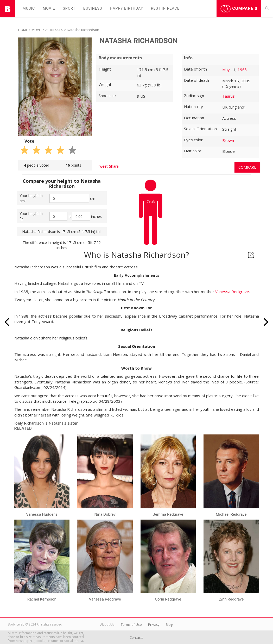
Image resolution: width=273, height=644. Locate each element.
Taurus (228, 96)
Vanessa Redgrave (232, 292)
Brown (228, 140)
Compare (239, 9)
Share (114, 166)
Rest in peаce (165, 8)
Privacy (154, 624)
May (226, 70)
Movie (49, 8)
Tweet (102, 166)
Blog (169, 624)
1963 (242, 70)
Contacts (136, 637)
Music (29, 8)
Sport (69, 8)
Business (93, 8)
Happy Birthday (126, 8)
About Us (107, 624)
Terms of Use (131, 624)
